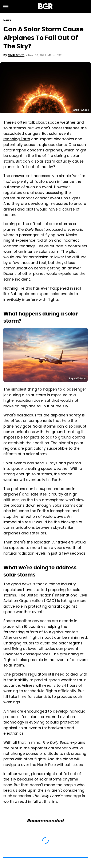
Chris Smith (16, 55)
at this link (48, 802)
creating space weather (47, 469)
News (7, 20)
